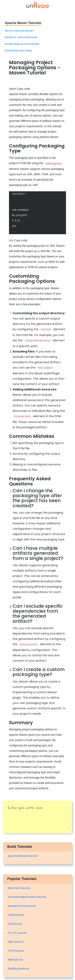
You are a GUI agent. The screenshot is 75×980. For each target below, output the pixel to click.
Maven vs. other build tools (21, 37)
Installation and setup (18, 51)
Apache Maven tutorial (22, 856)
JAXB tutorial (16, 915)
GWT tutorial (16, 942)
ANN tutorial (15, 960)
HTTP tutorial (16, 951)
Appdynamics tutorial (22, 906)
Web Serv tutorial (19, 888)
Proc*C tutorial (17, 933)
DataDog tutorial (18, 969)
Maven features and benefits (22, 44)
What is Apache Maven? (20, 31)
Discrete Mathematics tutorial (27, 897)
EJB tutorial (15, 924)
